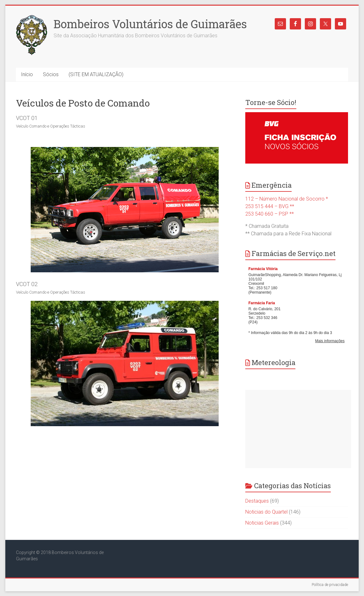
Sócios (51, 74)
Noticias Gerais (262, 523)
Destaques (257, 501)
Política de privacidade (330, 585)
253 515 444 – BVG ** (270, 206)
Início (27, 74)
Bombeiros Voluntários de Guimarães (150, 24)
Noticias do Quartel (266, 512)
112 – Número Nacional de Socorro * (287, 199)
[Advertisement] (298, 429)
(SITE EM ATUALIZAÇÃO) (96, 74)
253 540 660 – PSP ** (270, 214)
